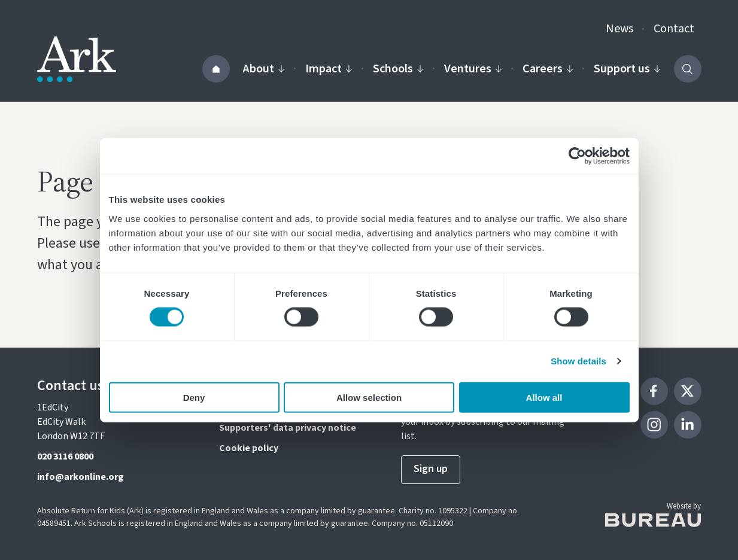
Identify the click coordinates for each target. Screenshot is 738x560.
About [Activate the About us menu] (264, 69)
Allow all (544, 397)
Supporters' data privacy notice (288, 428)
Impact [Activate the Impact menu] (329, 69)
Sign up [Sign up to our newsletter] (431, 469)
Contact (674, 29)
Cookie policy (249, 448)
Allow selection (369, 397)
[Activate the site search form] (688, 69)
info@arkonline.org (80, 477)
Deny (194, 397)
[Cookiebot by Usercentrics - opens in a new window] (577, 156)
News (619, 29)
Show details (578, 361)
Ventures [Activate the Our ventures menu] (473, 69)
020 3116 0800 (65, 456)
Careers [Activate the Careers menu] (548, 69)
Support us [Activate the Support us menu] (627, 69)
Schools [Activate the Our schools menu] (398, 69)
